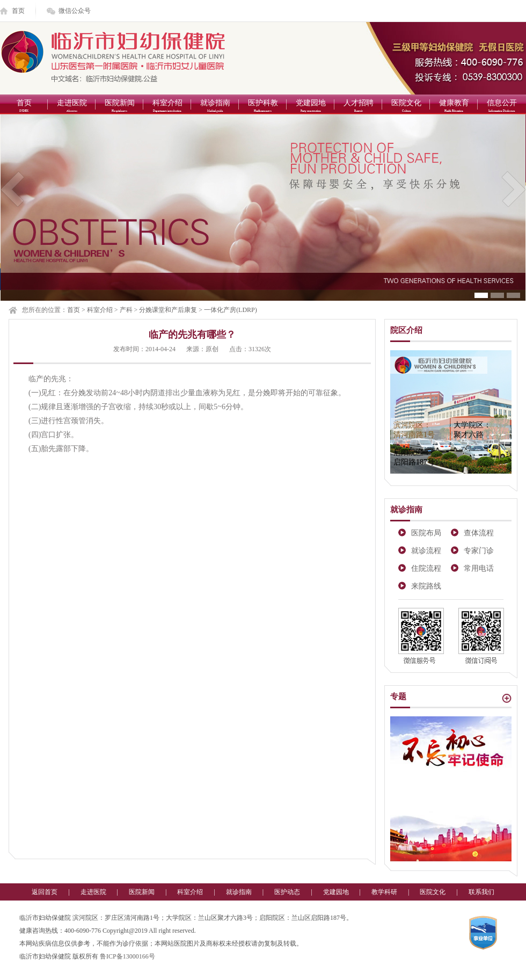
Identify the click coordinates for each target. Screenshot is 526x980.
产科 (126, 310)
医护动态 (287, 892)
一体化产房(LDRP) (231, 310)
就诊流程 (426, 551)
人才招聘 (358, 107)
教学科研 (384, 892)
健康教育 (454, 107)
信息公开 (502, 107)
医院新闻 (119, 107)
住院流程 (426, 568)
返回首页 (45, 892)
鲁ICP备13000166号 (127, 956)
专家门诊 (479, 551)
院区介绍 (406, 330)
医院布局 (426, 533)
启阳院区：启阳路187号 (414, 457)
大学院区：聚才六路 (472, 430)
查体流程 (479, 533)
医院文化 (406, 107)
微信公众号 (75, 11)
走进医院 (72, 107)
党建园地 (311, 107)
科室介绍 (167, 107)
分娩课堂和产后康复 (168, 310)
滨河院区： (414, 430)
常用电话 (479, 568)
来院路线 (426, 586)
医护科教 (263, 107)
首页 (18, 11)
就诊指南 (215, 107)
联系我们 (481, 892)
